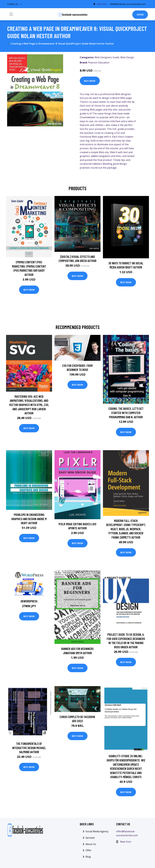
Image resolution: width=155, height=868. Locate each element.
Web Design (127, 57)
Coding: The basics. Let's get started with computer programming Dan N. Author (126, 413)
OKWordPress (29, 601)
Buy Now (90, 81)
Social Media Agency (97, 831)
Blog (88, 857)
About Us (91, 844)
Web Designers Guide (107, 57)
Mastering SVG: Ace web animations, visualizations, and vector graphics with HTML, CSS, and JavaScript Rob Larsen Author (29, 405)
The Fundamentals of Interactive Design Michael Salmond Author (29, 748)
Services (90, 838)
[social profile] (21, 4)
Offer (140, 15)
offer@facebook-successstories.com (128, 4)
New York (102, 4)
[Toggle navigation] (11, 14)
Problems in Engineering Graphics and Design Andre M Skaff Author (29, 519)
